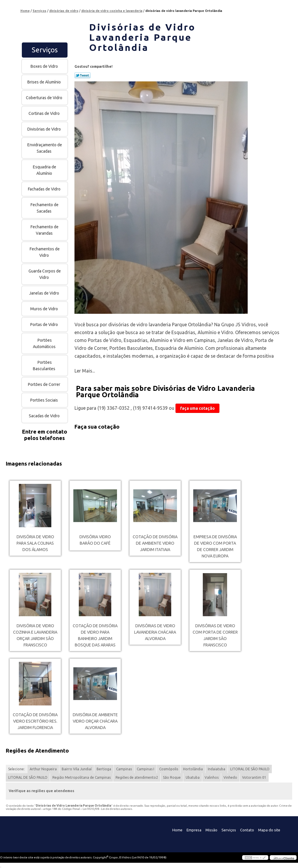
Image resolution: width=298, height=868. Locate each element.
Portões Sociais (45, 400)
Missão (211, 830)
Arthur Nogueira (43, 769)
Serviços (45, 50)
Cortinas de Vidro (45, 113)
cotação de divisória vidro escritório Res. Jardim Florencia (35, 721)
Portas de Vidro (45, 325)
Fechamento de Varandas (45, 230)
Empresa (194, 830)
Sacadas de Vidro (45, 416)
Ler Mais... (85, 371)
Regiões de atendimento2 (137, 777)
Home (177, 830)
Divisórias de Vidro (45, 129)
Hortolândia (193, 769)
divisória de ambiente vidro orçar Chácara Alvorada (95, 721)
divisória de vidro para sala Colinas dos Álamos (35, 543)
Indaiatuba (217, 769)
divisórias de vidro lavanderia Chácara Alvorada (155, 632)
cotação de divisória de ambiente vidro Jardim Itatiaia (155, 543)
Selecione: (16, 769)
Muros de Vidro (45, 309)
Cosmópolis (169, 769)
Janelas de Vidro (45, 293)
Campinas (124, 769)
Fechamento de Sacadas (45, 208)
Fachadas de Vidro (45, 189)
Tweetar (83, 75)
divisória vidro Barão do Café (95, 540)
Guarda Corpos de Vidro (45, 274)
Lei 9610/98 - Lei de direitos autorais (107, 809)
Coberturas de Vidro (45, 98)
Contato (247, 830)
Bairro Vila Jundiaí (77, 769)
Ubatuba (193, 777)
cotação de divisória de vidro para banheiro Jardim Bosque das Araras (95, 635)
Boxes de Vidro (45, 66)
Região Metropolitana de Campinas (81, 777)
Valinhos (212, 777)
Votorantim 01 (254, 777)
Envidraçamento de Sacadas (45, 148)
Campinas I (146, 769)
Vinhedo (230, 777)
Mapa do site (269, 830)
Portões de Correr (45, 384)
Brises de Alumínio (45, 82)
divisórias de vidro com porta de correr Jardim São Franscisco (215, 635)
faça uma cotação (197, 408)
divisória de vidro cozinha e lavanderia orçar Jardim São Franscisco (35, 635)
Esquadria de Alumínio (45, 170)
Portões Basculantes (45, 366)
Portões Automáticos (45, 343)
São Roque (172, 777)
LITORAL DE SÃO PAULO (250, 769)
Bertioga (104, 769)
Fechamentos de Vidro (45, 252)
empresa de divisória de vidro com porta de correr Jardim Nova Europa (215, 546)
